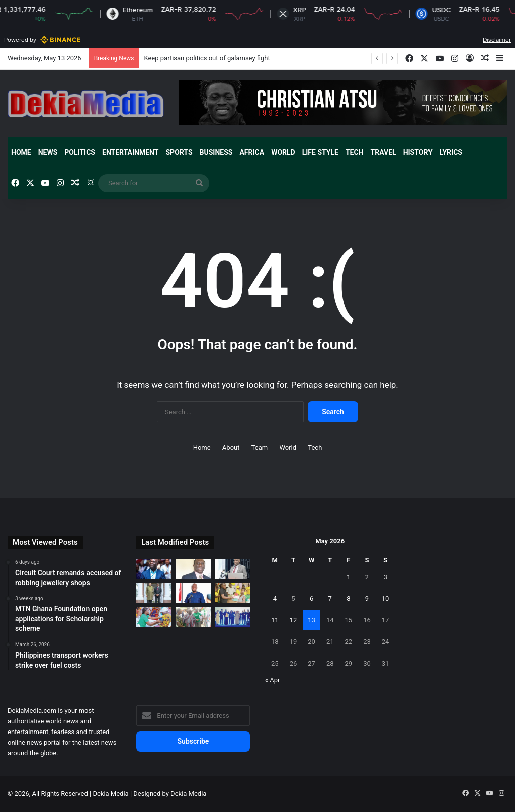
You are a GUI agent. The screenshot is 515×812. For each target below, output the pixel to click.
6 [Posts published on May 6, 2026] (312, 598)
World (283, 152)
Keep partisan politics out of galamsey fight (207, 58)
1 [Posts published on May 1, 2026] (348, 577)
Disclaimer (497, 40)
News (48, 152)
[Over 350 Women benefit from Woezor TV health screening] (154, 617)
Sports (179, 152)
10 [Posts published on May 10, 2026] (385, 598)
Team (260, 448)
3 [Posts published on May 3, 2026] (385, 577)
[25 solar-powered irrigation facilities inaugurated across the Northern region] (193, 617)
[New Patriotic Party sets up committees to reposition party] (193, 593)
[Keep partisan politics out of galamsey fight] (154, 569)
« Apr (273, 680)
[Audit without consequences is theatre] (193, 569)
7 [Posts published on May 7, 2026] (330, 598)
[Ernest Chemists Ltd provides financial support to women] (232, 593)
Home (21, 152)
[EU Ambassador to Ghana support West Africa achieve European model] (232, 617)
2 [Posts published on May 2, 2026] (367, 577)
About (231, 448)
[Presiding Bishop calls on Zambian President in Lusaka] (154, 593)
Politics (80, 152)
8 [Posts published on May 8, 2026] (348, 598)
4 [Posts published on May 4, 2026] (275, 598)
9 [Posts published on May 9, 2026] (367, 598)
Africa (252, 152)
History (418, 152)
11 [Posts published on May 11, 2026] (275, 620)
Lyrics (451, 152)
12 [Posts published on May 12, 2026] (293, 620)
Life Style (320, 152)
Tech (355, 152)
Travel (383, 152)
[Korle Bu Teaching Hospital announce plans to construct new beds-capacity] (232, 569)
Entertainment (130, 152)
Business (216, 152)
